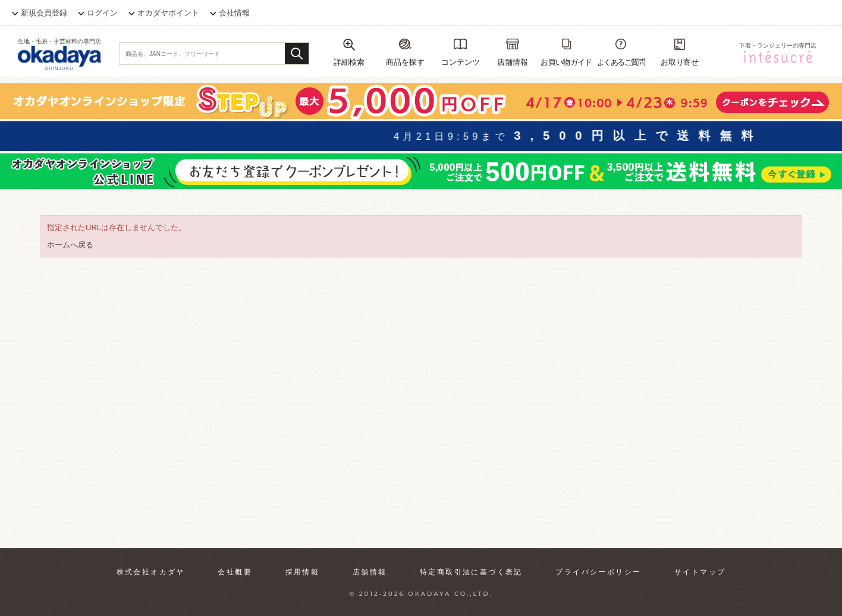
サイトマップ (700, 572)
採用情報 (303, 572)
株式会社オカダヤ (151, 572)
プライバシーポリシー (598, 572)
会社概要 (235, 572)
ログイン (102, 13)
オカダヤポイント (168, 13)
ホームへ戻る (70, 245)
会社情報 (234, 13)
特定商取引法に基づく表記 (471, 572)
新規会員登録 (44, 13)
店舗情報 (370, 572)
